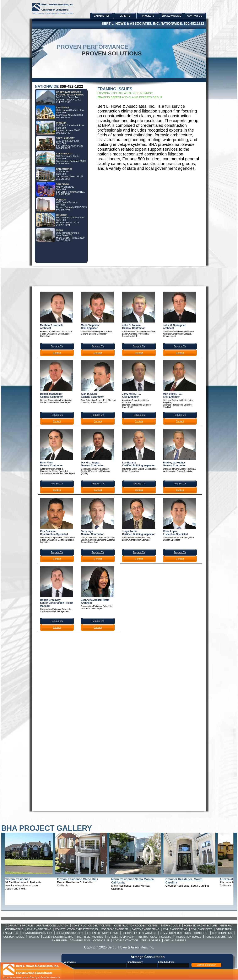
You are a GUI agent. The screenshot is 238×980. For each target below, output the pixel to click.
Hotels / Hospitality (121, 937)
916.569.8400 (63, 164)
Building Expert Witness (139, 933)
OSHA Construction (69, 933)
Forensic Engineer (115, 929)
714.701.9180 (63, 102)
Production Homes (188, 937)
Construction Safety (37, 933)
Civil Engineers (202, 929)
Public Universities (218, 937)
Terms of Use (151, 941)
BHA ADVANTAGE (171, 16)
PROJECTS (148, 16)
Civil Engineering (39, 929)
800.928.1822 (63, 117)
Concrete (201, 933)
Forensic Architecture (200, 926)
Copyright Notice (125, 941)
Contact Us (101, 941)
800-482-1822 (71, 87)
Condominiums (222, 933)
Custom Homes (14, 937)
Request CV (57, 346)
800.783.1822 (63, 240)
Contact (57, 353)
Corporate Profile (19, 926)
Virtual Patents (175, 941)
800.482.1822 (194, 24)
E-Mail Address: (167, 962)
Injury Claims (171, 926)
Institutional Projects (155, 937)
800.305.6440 (63, 133)
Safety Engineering (146, 929)
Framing (33, 937)
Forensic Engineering (102, 933)
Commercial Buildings (175, 933)
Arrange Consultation (52, 926)
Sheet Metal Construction (71, 941)
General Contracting (58, 937)
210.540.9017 (63, 179)
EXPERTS (125, 16)
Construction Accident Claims (136, 926)
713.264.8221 (63, 225)
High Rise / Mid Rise (90, 937)
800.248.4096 (63, 210)
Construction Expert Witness (76, 929)
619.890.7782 (63, 194)
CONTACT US (195, 16)
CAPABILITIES (102, 16)
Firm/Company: (135, 962)
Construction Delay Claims (91, 926)
